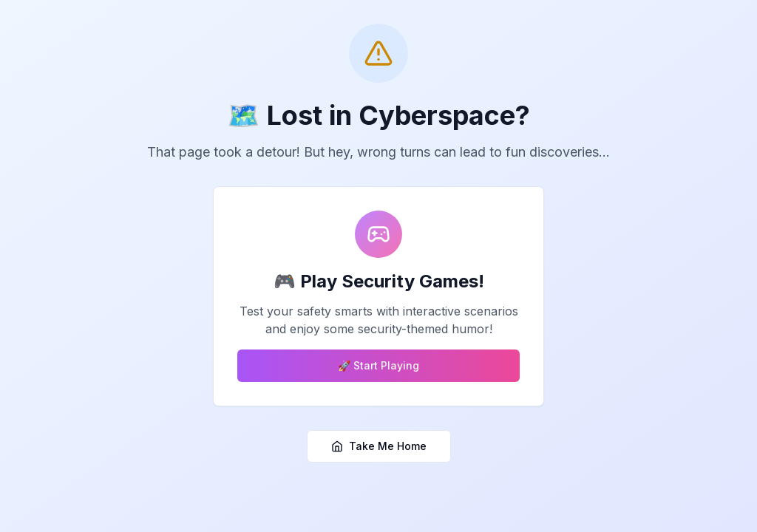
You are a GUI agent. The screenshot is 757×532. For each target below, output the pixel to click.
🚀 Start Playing (378, 365)
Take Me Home (379, 446)
